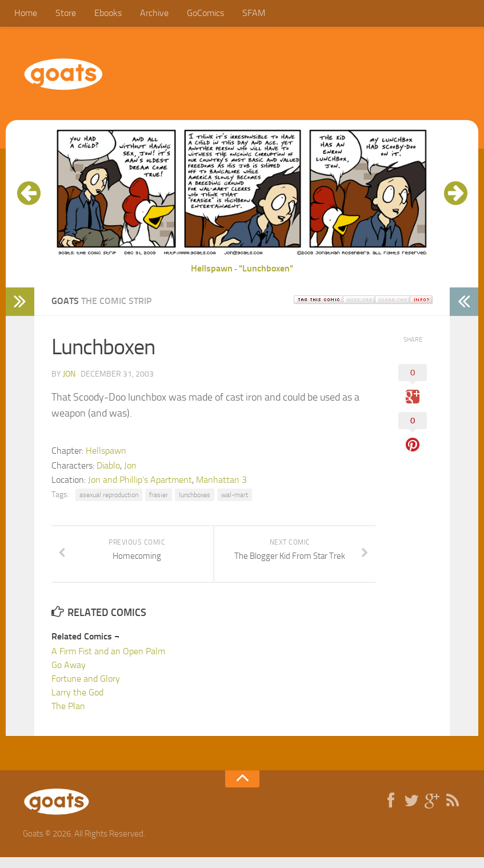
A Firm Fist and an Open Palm (108, 662)
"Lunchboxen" (266, 270)
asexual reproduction (109, 497)
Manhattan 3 (221, 481)
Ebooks (103, 14)
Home (25, 14)
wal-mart (235, 497)
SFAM (242, 14)
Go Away (69, 676)
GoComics (196, 14)
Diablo (108, 467)
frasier (159, 497)
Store (63, 14)
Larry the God (77, 703)
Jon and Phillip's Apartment (140, 481)
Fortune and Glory (86, 689)
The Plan (68, 717)
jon (69, 376)
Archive (147, 14)
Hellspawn (212, 270)
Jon (130, 467)
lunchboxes (195, 497)
